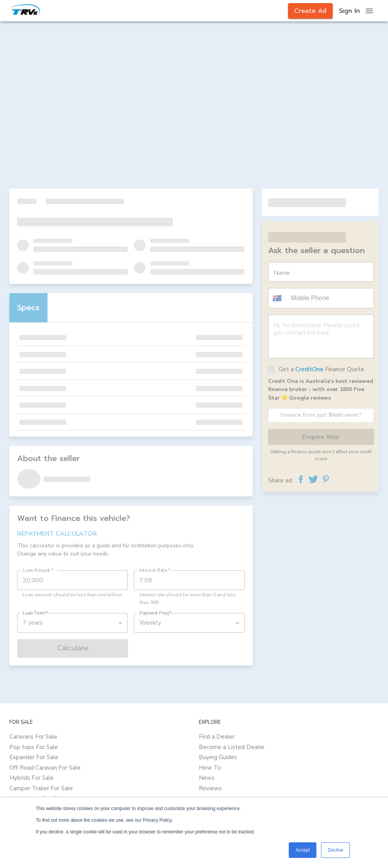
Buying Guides (218, 757)
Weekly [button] (150, 623)
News (207, 778)
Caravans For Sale (33, 737)
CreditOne (309, 369)
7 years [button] (33, 623)
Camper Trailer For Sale (41, 788)
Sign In (349, 11)
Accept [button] (303, 850)
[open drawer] (369, 11)
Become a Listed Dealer (232, 747)
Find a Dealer (217, 737)
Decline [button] (335, 850)
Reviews (210, 788)
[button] (278, 298)
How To (210, 768)
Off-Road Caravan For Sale (45, 768)
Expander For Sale (34, 757)
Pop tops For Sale (34, 747)
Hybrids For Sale (32, 778)
